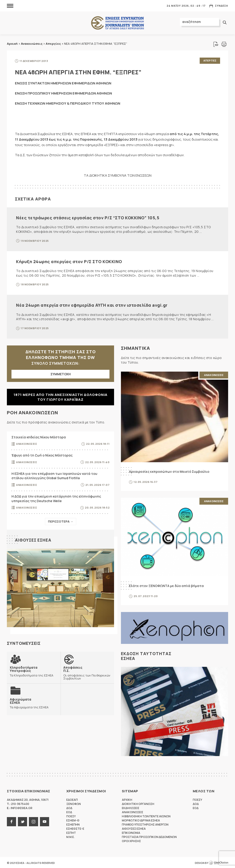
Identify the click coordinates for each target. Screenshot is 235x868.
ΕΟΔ (69, 811)
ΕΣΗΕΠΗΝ (73, 824)
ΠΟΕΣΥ (71, 816)
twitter (22, 821)
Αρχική (12, 44)
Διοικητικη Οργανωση (138, 803)
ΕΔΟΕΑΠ (72, 799)
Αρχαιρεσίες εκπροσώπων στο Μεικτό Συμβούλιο (169, 471)
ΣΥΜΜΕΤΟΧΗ (61, 373)
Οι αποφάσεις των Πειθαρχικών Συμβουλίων (87, 672)
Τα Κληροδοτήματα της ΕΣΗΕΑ (34, 670)
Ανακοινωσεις (27, 443)
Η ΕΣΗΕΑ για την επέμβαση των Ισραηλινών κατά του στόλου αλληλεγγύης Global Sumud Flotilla (54, 475)
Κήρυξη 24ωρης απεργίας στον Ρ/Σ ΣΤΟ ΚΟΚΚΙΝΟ (69, 261)
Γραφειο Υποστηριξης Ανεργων (145, 824)
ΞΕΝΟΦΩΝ (74, 803)
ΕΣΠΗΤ (71, 832)
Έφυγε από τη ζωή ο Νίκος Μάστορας (42, 455)
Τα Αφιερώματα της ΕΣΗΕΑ (29, 702)
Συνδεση (222, 6)
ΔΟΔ (69, 807)
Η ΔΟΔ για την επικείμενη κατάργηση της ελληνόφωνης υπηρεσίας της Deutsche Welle (56, 498)
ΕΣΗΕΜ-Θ (73, 820)
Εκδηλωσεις (131, 807)
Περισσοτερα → (61, 521)
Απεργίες (53, 44)
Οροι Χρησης (131, 840)
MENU (10, 6)
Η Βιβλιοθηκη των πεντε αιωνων (146, 816)
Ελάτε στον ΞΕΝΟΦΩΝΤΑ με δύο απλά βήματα (166, 585)
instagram (34, 821)
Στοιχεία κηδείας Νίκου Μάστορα (39, 436)
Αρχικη (127, 799)
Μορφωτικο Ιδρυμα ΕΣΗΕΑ (141, 820)
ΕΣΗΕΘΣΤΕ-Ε (75, 828)
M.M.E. (70, 836)
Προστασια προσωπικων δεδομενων (149, 836)
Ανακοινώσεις (32, 44)
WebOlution (218, 862)
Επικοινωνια (131, 832)
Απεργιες (210, 60)
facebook (11, 821)
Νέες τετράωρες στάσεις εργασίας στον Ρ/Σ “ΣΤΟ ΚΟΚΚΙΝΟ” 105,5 (88, 217)
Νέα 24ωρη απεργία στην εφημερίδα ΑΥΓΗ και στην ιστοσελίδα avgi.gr (92, 305)
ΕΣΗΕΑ (117, 23)
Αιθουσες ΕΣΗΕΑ (34, 540)
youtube (45, 821)
